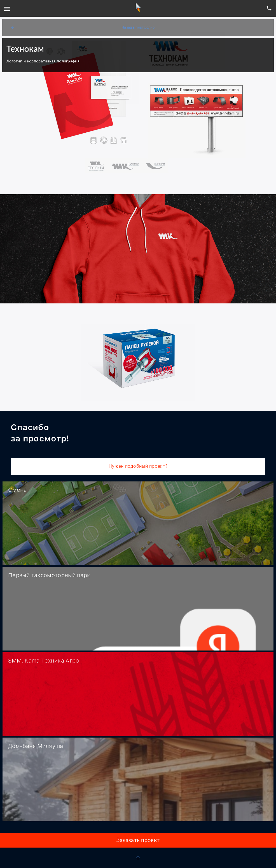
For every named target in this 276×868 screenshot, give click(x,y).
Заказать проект (138, 840)
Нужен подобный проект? (138, 466)
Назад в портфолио (83, 28)
